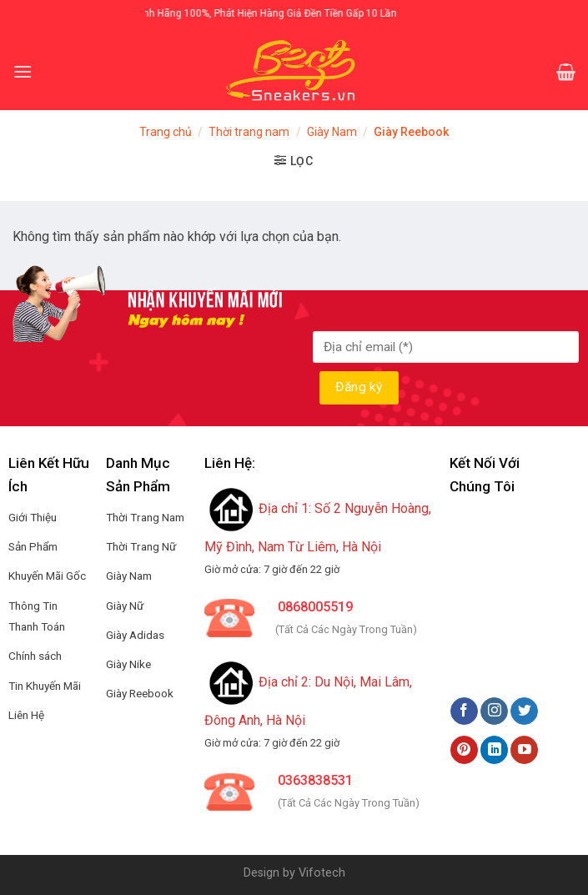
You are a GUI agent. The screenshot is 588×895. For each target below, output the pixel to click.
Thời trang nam (249, 132)
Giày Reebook (140, 693)
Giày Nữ (125, 606)
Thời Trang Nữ (141, 546)
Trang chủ (166, 132)
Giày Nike (128, 664)
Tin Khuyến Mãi (45, 686)
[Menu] (23, 71)
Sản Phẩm (33, 546)
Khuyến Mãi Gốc (47, 576)
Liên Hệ (26, 715)
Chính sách (35, 656)
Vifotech (322, 873)
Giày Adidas (135, 635)
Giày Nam (332, 132)
